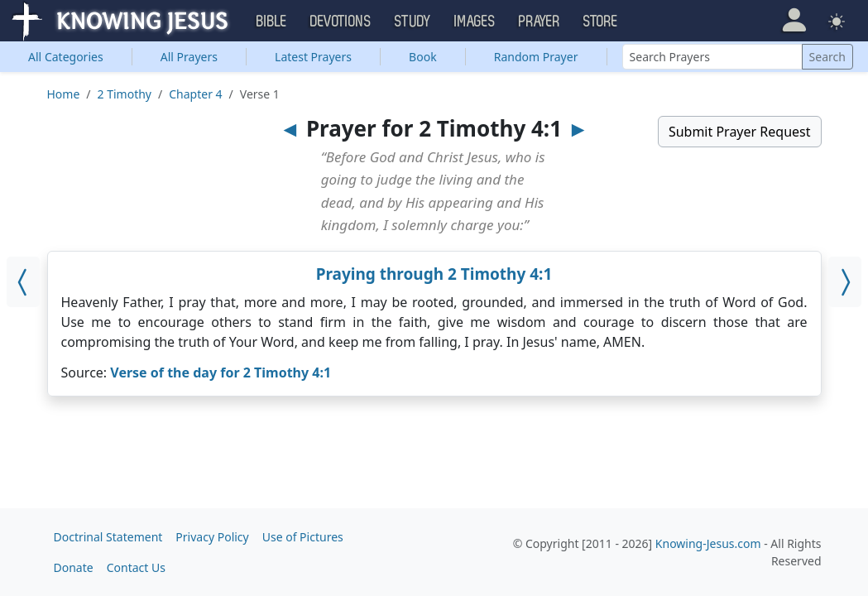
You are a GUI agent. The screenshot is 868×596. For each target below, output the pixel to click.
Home (64, 94)
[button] (794, 20)
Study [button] (413, 22)
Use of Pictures (303, 537)
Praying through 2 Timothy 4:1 (434, 274)
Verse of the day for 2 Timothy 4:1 (221, 372)
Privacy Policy (212, 537)
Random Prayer (536, 57)
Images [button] (475, 22)
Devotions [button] (341, 22)
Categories (66, 57)
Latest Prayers (313, 57)
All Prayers (189, 57)
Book (423, 57)
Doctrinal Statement (108, 537)
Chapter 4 (195, 94)
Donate (74, 567)
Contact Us (136, 567)
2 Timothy (125, 94)
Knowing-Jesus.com (708, 543)
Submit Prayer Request (740, 132)
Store (601, 22)
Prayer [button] (540, 22)
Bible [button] (272, 22)
